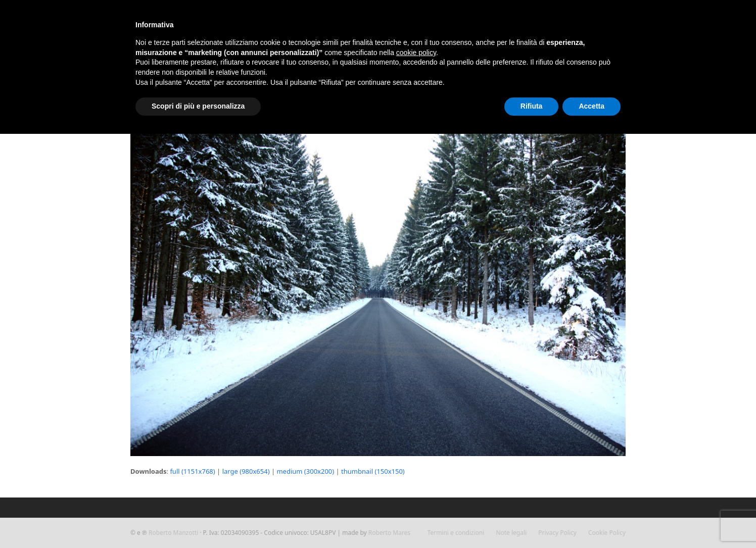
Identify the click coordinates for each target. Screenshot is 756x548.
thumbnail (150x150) (373, 471)
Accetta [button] (592, 106)
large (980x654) (246, 471)
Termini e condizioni (456, 533)
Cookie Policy (607, 533)
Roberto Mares (389, 533)
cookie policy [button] (416, 53)
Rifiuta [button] (532, 106)
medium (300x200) (305, 471)
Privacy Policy (557, 533)
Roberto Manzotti (173, 533)
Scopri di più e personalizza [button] (198, 106)
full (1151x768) (192, 471)
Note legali (511, 533)
